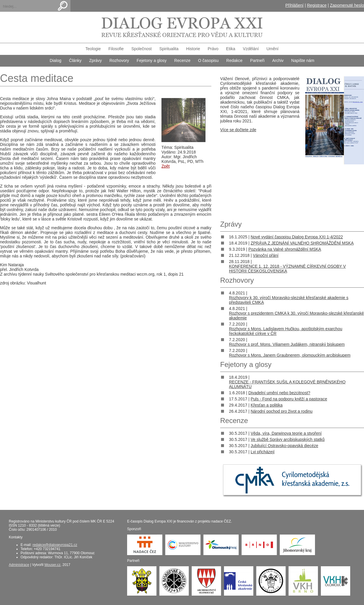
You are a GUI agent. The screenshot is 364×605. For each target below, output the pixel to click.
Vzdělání (251, 49)
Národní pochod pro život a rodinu (282, 411)
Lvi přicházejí (263, 452)
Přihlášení (294, 5)
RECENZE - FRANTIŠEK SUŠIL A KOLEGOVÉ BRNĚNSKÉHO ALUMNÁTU (287, 384)
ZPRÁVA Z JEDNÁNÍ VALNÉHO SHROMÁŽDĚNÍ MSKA (302, 243)
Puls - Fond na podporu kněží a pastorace (289, 399)
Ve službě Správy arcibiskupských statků (288, 439)
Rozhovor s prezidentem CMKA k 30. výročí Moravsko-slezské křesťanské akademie (296, 316)
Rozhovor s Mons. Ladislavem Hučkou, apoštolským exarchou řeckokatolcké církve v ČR (286, 331)
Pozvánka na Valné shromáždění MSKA (285, 249)
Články (75, 60)
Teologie (93, 49)
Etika (231, 49)
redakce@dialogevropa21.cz (55, 545)
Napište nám (303, 60)
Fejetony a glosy (152, 60)
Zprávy (96, 60)
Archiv (278, 60)
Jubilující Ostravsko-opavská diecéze (284, 446)
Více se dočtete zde (238, 130)
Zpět (166, 166)
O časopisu (208, 60)
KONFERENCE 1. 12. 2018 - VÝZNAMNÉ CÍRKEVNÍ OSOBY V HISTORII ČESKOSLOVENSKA (287, 269)
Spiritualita (169, 49)
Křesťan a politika (267, 405)
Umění (273, 49)
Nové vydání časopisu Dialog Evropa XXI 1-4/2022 (297, 237)
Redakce (234, 60)
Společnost (141, 49)
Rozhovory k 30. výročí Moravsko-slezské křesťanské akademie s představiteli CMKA (289, 300)
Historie (193, 49)
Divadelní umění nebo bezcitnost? (279, 393)
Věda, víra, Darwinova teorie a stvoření (286, 433)
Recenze (182, 60)
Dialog (55, 60)
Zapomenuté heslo (347, 5)
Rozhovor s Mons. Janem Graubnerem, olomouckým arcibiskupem (290, 355)
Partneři (257, 60)
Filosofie (116, 49)
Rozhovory (119, 60)
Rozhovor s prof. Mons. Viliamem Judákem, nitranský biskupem (287, 344)
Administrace (19, 565)
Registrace (317, 5)
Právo (213, 49)
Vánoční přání (266, 255)
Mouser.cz (52, 565)
